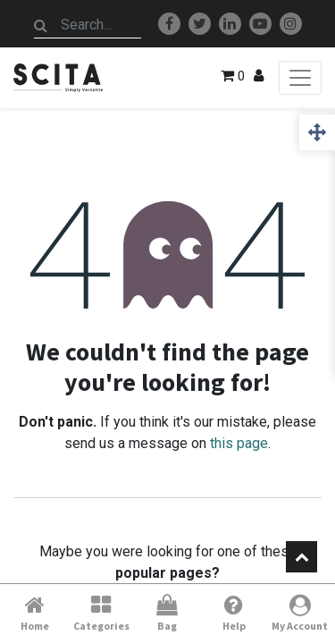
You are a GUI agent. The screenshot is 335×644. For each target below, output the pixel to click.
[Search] (41, 25)
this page (239, 443)
